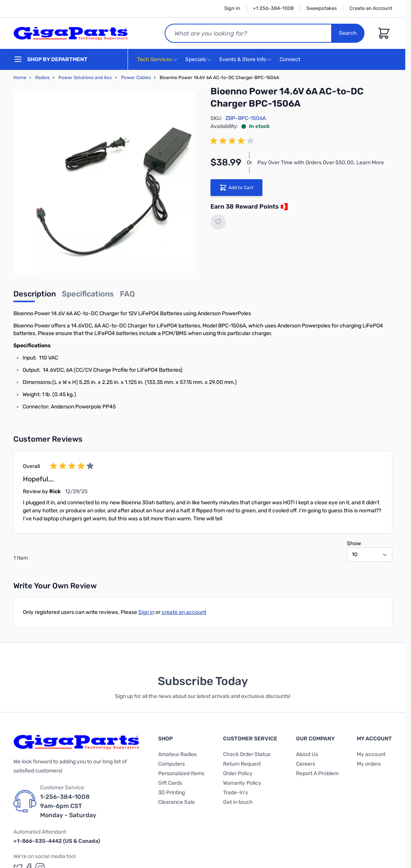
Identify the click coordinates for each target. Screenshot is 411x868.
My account (371, 754)
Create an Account (371, 8)
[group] (233, 141)
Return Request (242, 764)
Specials (196, 59)
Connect (291, 60)
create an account (184, 612)
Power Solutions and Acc (85, 78)
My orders (369, 764)
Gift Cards (170, 783)
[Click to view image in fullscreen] (104, 182)
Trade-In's (235, 793)
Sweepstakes (322, 8)
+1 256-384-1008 (273, 8)
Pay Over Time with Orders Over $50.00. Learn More (321, 163)
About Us (307, 754)
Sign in (146, 612)
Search (348, 33)
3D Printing (172, 793)
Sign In (232, 8)
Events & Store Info (243, 59)
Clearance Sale (176, 802)
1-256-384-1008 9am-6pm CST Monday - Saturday (68, 806)
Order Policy (238, 773)
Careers (306, 764)
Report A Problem (317, 773)
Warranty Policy (242, 783)
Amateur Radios (177, 754)
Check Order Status (247, 754)
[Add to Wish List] (218, 222)
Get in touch (238, 802)
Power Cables (136, 78)
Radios (42, 78)
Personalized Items (181, 773)
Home (20, 78)
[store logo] (71, 33)
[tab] (35, 296)
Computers (172, 764)
